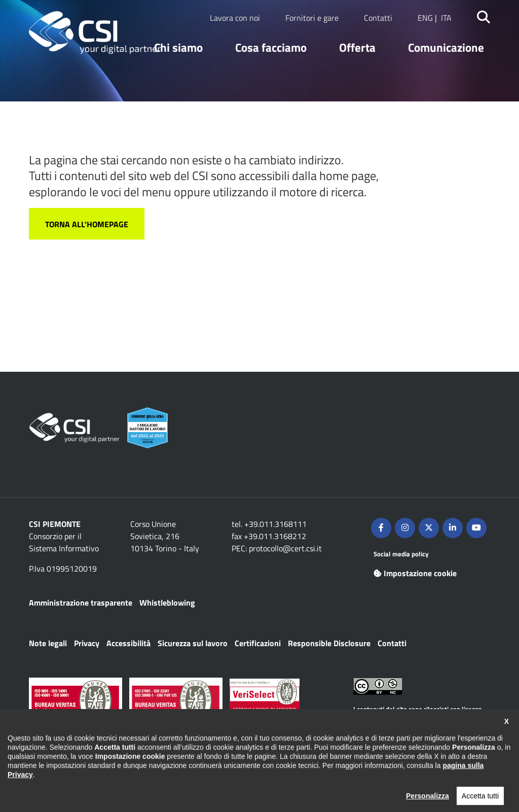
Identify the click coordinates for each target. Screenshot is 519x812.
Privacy (87, 643)
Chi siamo (178, 47)
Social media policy (401, 554)
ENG (425, 18)
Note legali (48, 643)
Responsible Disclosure (329, 643)
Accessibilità (128, 643)
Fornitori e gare (312, 18)
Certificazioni (258, 643)
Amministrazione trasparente (81, 603)
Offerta (357, 47)
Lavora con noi (235, 18)
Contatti (378, 18)
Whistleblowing (167, 603)
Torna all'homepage (87, 224)
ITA (446, 18)
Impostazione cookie (415, 573)
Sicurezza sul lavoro (193, 643)
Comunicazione (446, 47)
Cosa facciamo (271, 47)
